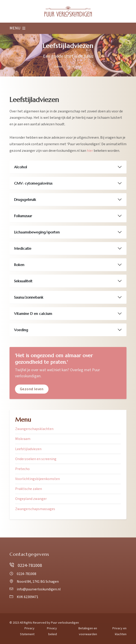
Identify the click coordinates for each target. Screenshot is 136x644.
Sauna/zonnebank (29, 297)
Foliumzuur (23, 216)
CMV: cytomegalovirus (33, 183)
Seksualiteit (23, 281)
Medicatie (23, 248)
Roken (19, 265)
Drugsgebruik (25, 200)
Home (58, 67)
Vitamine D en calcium (33, 314)
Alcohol (21, 167)
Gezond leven (32, 389)
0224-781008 (26, 566)
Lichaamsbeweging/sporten (37, 232)
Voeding (21, 330)
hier (90, 151)
